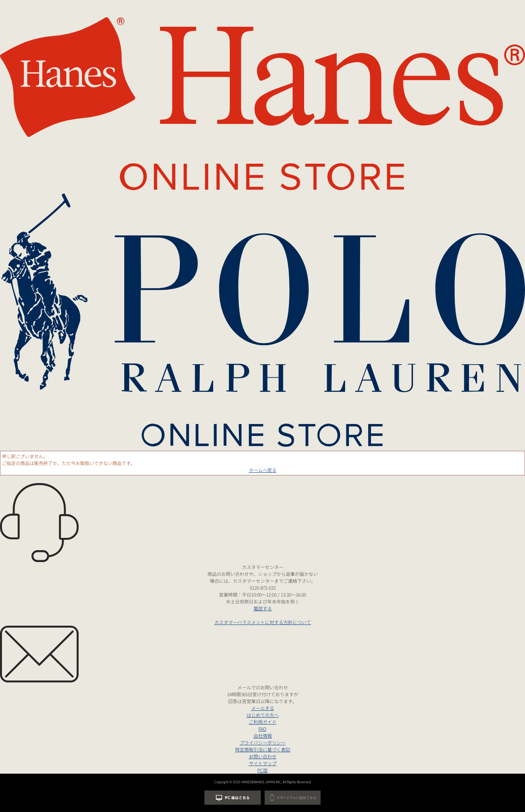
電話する (263, 608)
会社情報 (263, 736)
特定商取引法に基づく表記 (263, 749)
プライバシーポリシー (263, 742)
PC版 (262, 770)
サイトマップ (263, 763)
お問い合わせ (263, 756)
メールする (263, 708)
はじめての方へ (263, 715)
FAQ (262, 729)
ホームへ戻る (263, 470)
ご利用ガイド (263, 722)
